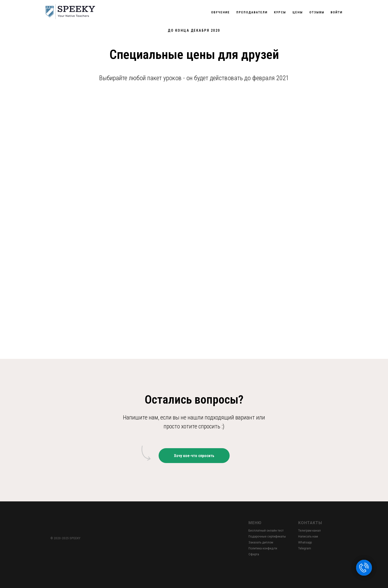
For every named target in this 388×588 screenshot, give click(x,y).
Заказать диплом (261, 542)
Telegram (305, 548)
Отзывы (317, 12)
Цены (298, 12)
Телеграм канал (309, 531)
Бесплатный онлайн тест (266, 531)
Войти (337, 12)
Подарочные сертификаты (267, 537)
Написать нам (308, 537)
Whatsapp (305, 542)
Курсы (280, 12)
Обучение (220, 12)
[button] (194, 456)
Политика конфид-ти (263, 548)
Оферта (254, 554)
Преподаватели (252, 12)
